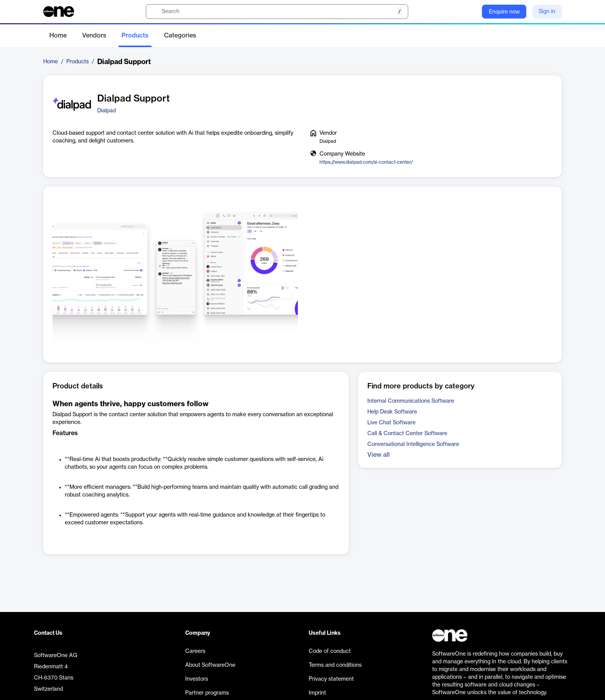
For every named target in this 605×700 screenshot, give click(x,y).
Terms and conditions (335, 665)
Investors (197, 679)
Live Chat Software (391, 423)
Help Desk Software (392, 412)
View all (379, 455)
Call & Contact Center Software (407, 434)
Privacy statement (331, 679)
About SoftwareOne (210, 665)
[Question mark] (471, 12)
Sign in (547, 12)
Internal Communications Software (411, 401)
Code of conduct (330, 651)
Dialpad (106, 111)
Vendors (94, 36)
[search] (277, 12)
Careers (195, 651)
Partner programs (207, 693)
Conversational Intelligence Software (413, 444)
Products (135, 36)
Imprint (317, 693)
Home (58, 36)
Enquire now (504, 12)
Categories (180, 36)
